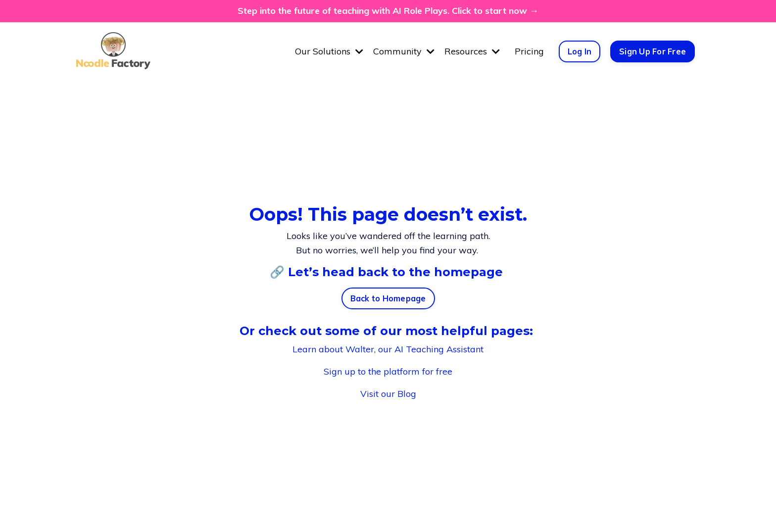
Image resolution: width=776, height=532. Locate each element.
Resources (472, 51)
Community (404, 51)
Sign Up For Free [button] (653, 51)
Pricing (529, 51)
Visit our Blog (388, 394)
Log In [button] (580, 51)
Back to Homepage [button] (388, 298)
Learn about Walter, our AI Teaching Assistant (388, 349)
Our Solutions (329, 51)
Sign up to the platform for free (388, 371)
